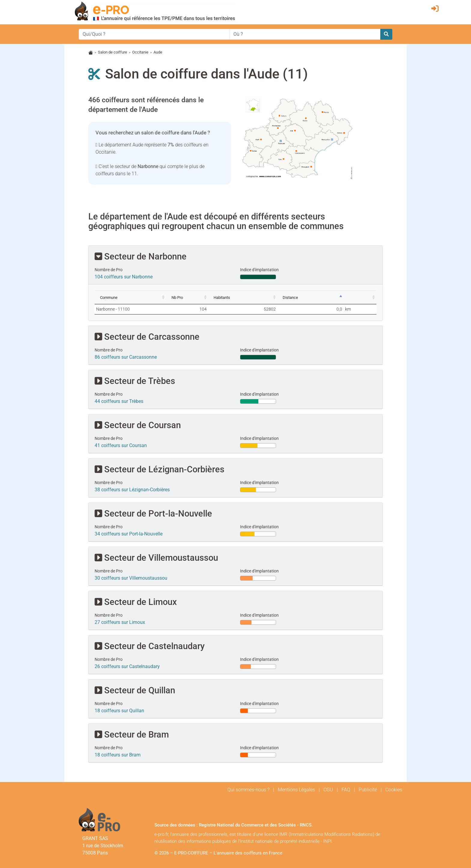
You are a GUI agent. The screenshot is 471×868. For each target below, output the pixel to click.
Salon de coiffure (112, 52)
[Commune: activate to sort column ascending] (138, 297)
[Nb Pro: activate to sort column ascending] (206, 297)
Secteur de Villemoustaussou (156, 558)
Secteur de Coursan (138, 425)
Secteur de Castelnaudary (150, 646)
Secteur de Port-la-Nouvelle (153, 513)
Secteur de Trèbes (135, 381)
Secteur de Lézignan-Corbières (160, 469)
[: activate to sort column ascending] (364, 297)
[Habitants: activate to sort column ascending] (262, 297)
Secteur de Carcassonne (147, 337)
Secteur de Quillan (135, 690)
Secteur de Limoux (136, 602)
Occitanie (140, 52)
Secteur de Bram (132, 734)
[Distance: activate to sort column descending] (322, 297)
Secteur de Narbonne (141, 256)
